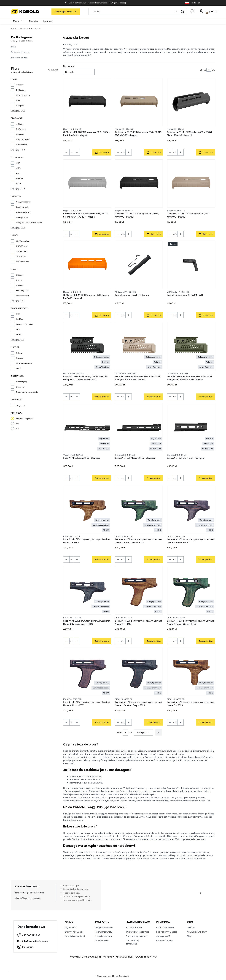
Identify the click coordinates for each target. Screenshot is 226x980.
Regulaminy (70, 927)
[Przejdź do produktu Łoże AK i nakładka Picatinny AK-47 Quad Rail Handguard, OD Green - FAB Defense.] (191, 346)
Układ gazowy (22, 217)
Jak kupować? (163, 936)
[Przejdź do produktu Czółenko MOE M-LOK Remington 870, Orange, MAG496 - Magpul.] (87, 265)
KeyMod (20, 319)
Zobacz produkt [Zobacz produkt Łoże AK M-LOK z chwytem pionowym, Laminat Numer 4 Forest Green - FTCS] (206, 641)
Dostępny (20, 387)
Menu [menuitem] (18, 21)
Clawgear (20, 106)
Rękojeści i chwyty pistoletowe (29, 223)
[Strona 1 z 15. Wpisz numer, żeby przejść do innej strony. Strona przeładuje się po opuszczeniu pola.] (209, 70)
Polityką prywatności (169, 902)
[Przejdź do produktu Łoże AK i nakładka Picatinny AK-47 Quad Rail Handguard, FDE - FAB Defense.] (139, 346)
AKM (18, 163)
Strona (203, 70)
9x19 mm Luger (23, 262)
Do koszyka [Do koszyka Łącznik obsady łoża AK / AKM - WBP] (206, 315)
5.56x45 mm (22, 251)
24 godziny (21, 405)
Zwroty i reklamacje (74, 932)
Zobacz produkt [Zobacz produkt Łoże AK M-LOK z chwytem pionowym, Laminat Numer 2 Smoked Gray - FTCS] (102, 641)
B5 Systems (21, 90)
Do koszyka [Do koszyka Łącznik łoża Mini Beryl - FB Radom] (154, 315)
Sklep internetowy (112, 976)
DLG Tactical (21, 145)
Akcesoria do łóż (19, 58)
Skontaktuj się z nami (66, 12)
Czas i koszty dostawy (137, 936)
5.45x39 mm (22, 246)
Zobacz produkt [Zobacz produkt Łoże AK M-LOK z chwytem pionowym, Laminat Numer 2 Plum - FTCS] (206, 560)
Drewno (19, 285)
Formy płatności (134, 927)
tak (17, 424)
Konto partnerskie (165, 927)
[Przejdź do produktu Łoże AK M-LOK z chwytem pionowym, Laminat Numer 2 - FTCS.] (87, 509)
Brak (18, 314)
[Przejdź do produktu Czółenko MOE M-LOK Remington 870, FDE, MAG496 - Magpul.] (191, 183)
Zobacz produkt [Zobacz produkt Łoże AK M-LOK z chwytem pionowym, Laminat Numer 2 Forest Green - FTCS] (154, 560)
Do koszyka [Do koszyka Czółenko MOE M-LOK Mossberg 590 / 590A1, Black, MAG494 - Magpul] (206, 153)
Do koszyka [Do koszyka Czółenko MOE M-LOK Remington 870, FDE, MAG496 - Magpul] (206, 234)
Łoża (13, 47)
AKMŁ (19, 168)
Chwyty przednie (23, 202)
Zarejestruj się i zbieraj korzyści (30, 893)
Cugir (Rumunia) (23, 139)
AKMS (19, 173)
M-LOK (19, 335)
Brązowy (20, 275)
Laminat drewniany (24, 363)
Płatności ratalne (164, 941)
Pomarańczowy (23, 296)
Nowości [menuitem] (33, 21)
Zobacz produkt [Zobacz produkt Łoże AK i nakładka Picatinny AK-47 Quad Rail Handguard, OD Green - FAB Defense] (206, 397)
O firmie (191, 927)
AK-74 (19, 184)
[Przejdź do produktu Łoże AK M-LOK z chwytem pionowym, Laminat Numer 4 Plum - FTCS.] (87, 672)
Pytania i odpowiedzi (75, 936)
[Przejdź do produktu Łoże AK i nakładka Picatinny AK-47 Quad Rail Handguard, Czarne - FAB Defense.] (87, 346)
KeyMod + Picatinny (24, 324)
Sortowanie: (69, 66)
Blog (189, 936)
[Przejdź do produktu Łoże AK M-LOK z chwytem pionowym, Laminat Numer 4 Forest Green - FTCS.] (191, 591)
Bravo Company (23, 95)
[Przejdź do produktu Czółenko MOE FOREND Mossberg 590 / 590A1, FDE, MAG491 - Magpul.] (139, 102)
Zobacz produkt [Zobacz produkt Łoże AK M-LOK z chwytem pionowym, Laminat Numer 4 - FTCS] (154, 641)
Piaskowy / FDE (23, 290)
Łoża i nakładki (22, 207)
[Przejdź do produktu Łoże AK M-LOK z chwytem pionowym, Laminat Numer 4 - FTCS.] (139, 591)
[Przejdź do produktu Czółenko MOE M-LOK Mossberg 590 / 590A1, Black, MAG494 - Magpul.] (191, 102)
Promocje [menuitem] (48, 21)
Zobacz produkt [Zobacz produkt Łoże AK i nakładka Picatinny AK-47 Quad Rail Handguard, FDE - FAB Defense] (154, 397)
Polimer (19, 353)
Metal (19, 369)
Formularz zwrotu (104, 932)
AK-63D (19, 178)
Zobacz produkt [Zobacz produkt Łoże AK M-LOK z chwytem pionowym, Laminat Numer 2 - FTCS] (102, 560)
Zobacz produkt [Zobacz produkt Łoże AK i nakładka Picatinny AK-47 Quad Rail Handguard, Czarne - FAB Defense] (102, 397)
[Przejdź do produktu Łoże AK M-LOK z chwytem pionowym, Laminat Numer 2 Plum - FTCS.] (191, 509)
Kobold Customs (18, 28)
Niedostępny (22, 382)
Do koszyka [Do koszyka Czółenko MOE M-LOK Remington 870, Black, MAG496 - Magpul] (154, 234)
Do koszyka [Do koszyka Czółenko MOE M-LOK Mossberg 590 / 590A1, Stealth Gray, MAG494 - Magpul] (102, 234)
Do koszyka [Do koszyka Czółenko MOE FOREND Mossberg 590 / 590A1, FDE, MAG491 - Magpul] (154, 153)
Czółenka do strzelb (21, 52)
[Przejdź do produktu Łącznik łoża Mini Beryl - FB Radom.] (139, 265)
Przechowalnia (102, 941)
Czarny (19, 280)
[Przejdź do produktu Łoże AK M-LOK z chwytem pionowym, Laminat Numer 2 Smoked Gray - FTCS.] (87, 591)
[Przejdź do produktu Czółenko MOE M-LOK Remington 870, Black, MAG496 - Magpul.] (139, 183)
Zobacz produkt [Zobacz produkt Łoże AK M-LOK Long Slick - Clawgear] (102, 478)
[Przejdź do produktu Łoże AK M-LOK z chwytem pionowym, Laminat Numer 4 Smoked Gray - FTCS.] (139, 672)
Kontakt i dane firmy (197, 932)
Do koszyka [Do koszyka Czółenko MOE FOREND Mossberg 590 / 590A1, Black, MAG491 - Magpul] (102, 153)
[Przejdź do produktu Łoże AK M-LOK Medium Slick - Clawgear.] (139, 428)
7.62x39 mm (21, 257)
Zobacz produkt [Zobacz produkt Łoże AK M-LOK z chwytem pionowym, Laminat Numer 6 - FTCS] (206, 722)
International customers (137, 932)
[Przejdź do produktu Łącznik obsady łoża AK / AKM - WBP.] (191, 265)
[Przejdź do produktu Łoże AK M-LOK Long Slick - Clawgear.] (87, 428)
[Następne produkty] (144, 732)
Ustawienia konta (103, 936)
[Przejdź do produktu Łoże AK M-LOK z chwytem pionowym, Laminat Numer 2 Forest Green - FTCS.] (139, 509)
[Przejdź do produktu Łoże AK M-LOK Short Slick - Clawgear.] (191, 428)
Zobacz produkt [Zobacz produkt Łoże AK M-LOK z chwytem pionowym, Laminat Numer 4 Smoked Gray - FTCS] (154, 722)
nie (17, 429)
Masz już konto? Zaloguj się (28, 898)
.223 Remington (23, 241)
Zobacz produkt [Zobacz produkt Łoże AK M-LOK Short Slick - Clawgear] (206, 478)
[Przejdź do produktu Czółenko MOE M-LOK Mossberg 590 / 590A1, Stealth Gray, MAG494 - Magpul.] (87, 183)
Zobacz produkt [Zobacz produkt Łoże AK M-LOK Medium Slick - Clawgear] (154, 478)
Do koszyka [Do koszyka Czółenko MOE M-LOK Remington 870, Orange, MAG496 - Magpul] (102, 315)
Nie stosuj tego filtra (25, 419)
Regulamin (148, 899)
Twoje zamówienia (104, 927)
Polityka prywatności (167, 932)
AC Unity (20, 85)
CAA (18, 100)
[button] (183, 12)
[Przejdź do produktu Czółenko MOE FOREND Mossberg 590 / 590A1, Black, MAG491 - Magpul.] (87, 102)
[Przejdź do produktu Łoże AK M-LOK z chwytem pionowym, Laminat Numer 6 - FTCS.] (191, 672)
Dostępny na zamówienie (27, 392)
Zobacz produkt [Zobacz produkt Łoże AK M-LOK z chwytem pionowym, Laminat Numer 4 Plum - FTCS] (102, 722)
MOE (18, 329)
